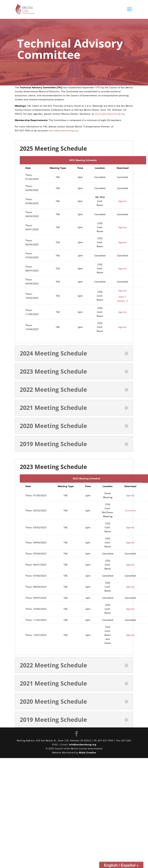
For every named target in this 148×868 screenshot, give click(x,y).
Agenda (122, 201)
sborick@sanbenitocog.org (64, 130)
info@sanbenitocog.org (83, 744)
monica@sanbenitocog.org (109, 114)
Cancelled (130, 510)
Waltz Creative (87, 752)
